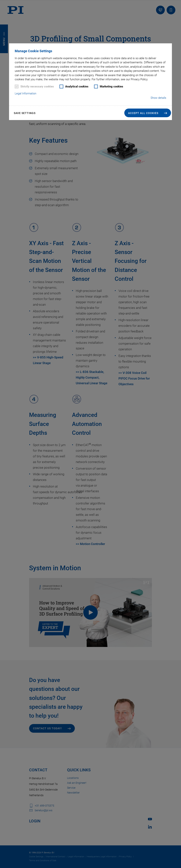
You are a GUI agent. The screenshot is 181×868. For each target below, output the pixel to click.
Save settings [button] (25, 113)
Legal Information (26, 93)
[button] (148, 113)
